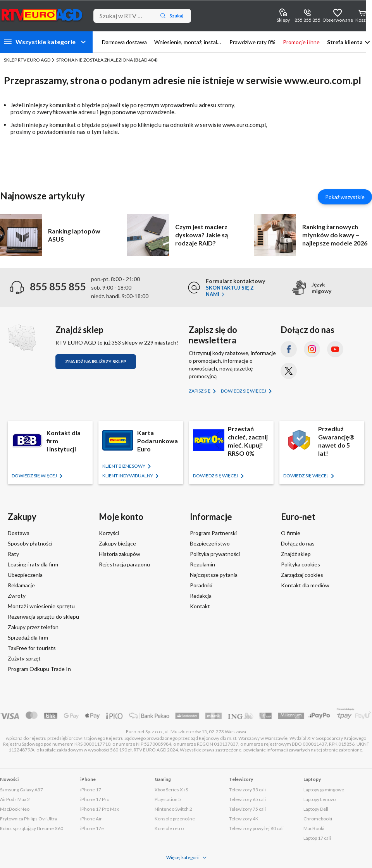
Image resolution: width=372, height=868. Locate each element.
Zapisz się (200, 391)
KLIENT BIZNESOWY (124, 466)
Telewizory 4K (244, 819)
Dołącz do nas (298, 543)
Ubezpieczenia (25, 575)
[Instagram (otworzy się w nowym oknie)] (312, 349)
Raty (13, 554)
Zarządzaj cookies (302, 575)
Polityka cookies (301, 564)
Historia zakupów (120, 554)
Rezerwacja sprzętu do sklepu (43, 617)
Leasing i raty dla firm (33, 564)
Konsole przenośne (175, 819)
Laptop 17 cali (317, 838)
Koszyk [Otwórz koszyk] (363, 20)
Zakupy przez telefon (33, 627)
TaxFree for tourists (32, 648)
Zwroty (17, 596)
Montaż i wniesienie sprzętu (41, 606)
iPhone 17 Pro (95, 799)
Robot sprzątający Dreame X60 (32, 828)
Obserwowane (338, 20)
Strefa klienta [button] (345, 42)
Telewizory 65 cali (247, 799)
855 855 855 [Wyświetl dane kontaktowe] (307, 20)
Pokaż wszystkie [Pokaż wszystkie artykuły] (345, 197)
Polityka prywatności (215, 554)
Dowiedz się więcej (244, 391)
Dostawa (19, 533)
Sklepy (283, 20)
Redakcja (201, 596)
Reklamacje (21, 585)
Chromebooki (318, 819)
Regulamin (202, 564)
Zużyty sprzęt (24, 658)
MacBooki (314, 828)
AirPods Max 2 (15, 799)
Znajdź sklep (296, 554)
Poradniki (201, 585)
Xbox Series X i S (171, 790)
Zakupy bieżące (117, 543)
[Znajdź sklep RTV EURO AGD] (22, 338)
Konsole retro (169, 828)
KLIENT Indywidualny (128, 476)
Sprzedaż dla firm (28, 637)
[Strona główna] (42, 15)
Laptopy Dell (316, 809)
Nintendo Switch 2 (173, 809)
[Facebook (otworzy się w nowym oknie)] (289, 349)
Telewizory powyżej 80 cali (256, 828)
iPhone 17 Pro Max (100, 809)
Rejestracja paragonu (124, 564)
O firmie (291, 533)
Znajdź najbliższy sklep (96, 361)
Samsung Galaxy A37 (22, 790)
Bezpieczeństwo (210, 543)
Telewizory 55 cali (247, 790)
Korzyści (109, 533)
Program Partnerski (213, 533)
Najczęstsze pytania (214, 575)
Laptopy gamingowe (324, 790)
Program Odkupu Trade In (39, 669)
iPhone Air (91, 819)
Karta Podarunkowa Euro (158, 441)
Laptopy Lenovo (319, 799)
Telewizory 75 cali (247, 809)
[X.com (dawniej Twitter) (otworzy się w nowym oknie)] (289, 371)
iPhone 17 (91, 790)
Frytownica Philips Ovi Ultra (28, 819)
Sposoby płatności (30, 543)
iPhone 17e (92, 828)
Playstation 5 (168, 799)
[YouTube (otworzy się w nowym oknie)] (335, 349)
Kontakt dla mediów (305, 585)
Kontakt (200, 606)
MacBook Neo (15, 809)
